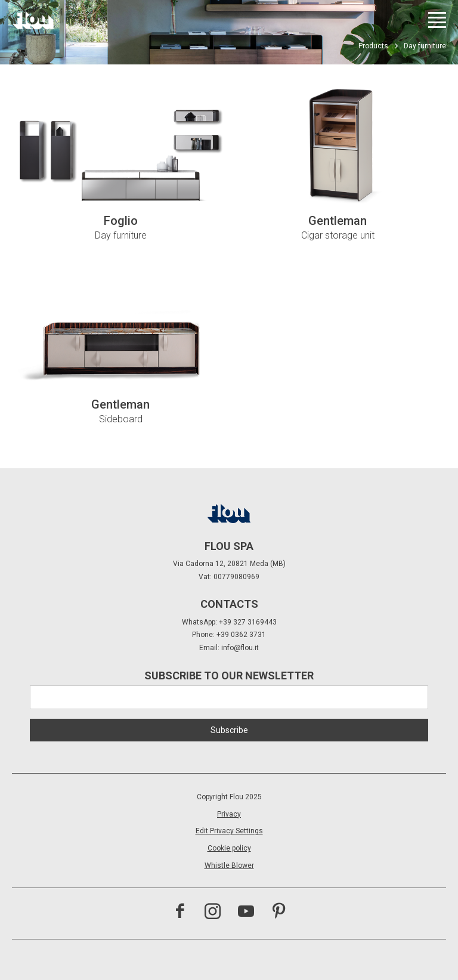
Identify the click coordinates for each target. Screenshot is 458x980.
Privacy (229, 814)
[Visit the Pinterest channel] (279, 913)
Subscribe (229, 730)
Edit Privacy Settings (229, 831)
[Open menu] (437, 20)
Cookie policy (229, 848)
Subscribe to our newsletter (229, 676)
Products (373, 46)
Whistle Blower (229, 865)
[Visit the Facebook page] (180, 913)
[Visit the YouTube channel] (246, 913)
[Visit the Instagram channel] (213, 913)
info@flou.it (240, 648)
